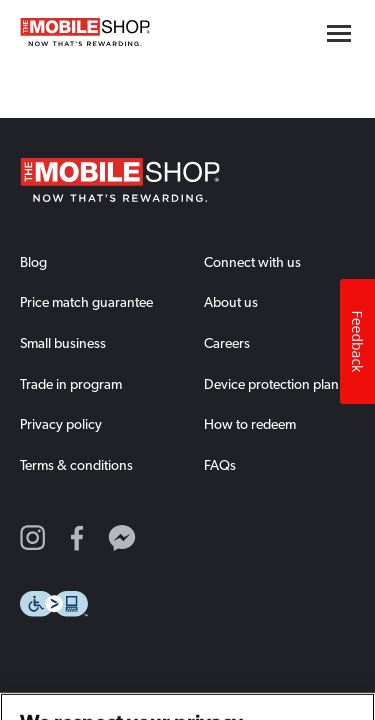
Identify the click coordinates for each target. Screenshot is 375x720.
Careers (227, 343)
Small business (63, 343)
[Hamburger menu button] (339, 33)
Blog (33, 262)
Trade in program (71, 384)
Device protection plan (271, 384)
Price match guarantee (86, 302)
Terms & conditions (76, 465)
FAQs (220, 465)
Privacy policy (61, 424)
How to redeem (250, 424)
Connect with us (252, 262)
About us (231, 302)
